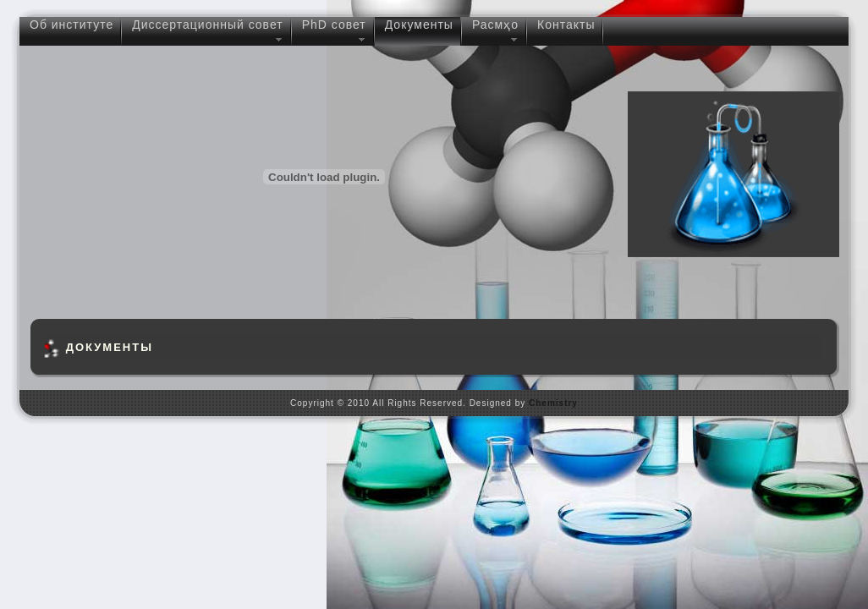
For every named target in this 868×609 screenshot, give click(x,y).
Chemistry (553, 403)
